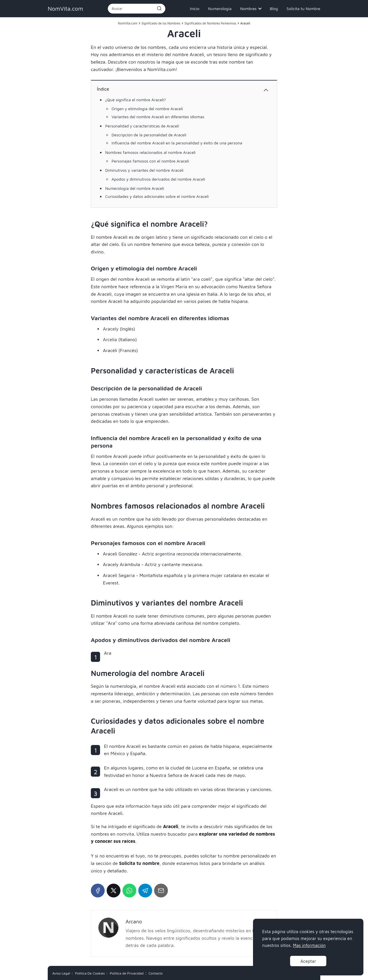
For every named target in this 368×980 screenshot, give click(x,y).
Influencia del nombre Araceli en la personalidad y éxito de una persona (177, 143)
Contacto (156, 973)
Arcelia (110, 339)
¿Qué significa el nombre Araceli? (136, 100)
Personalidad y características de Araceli (142, 126)
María (182, 286)
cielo (259, 237)
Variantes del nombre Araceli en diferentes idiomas (158, 117)
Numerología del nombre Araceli (135, 188)
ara (196, 279)
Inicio (195, 8)
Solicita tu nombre (139, 863)
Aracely (111, 329)
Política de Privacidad (127, 973)
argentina (165, 554)
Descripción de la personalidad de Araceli (149, 135)
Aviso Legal (61, 973)
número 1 (230, 686)
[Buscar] (159, 8)
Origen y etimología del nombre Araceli (147, 109)
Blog (274, 8)
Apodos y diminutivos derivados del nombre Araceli (158, 179)
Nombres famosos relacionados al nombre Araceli (150, 152)
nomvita (125, 834)
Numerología (220, 8)
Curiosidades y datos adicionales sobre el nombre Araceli (157, 196)
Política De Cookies (90, 973)
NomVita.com (65, 8)
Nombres (248, 8)
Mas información (309, 945)
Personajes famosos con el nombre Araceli (150, 161)
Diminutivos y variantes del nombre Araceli (144, 170)
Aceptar (308, 961)
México (118, 753)
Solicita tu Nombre (303, 8)
